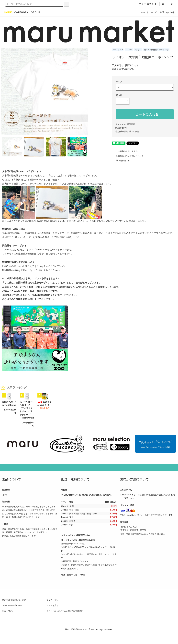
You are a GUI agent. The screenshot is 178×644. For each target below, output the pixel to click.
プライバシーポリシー (12, 614)
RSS (4, 620)
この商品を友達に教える (125, 151)
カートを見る (52, 614)
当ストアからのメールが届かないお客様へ (65, 620)
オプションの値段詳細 (125, 124)
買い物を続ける (121, 161)
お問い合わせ (167, 12)
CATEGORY (21, 12)
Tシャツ (129, 50)
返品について (121, 128)
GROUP (35, 12)
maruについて (149, 12)
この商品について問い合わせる (128, 156)
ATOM (11, 620)
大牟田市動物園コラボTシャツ (156, 50)
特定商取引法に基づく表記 (127, 132)
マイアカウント (53, 609)
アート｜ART (118, 50)
